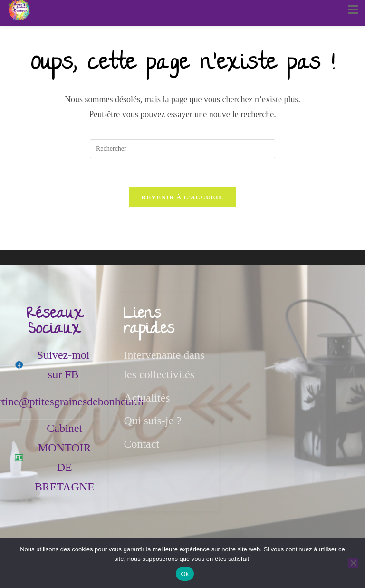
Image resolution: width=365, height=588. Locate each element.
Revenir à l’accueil (182, 197)
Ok (185, 574)
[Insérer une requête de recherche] (182, 149)
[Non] (353, 563)
